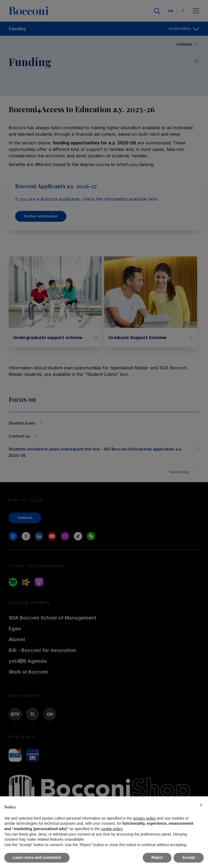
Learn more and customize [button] (37, 857)
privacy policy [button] (144, 818)
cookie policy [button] (111, 829)
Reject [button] (157, 857)
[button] (201, 805)
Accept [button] (189, 857)
